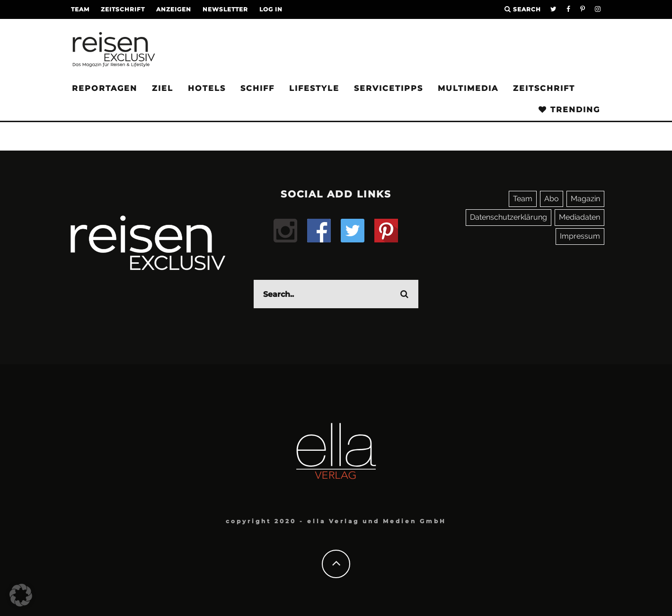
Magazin (585, 199)
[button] (21, 595)
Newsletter (225, 9)
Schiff (257, 88)
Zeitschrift (123, 9)
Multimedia (468, 88)
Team (80, 9)
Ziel (163, 88)
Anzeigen (174, 9)
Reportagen (105, 88)
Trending (569, 110)
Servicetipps (389, 88)
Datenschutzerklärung (508, 217)
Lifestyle (314, 88)
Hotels (207, 88)
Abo (552, 199)
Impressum (580, 236)
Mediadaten (579, 217)
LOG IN (271, 9)
